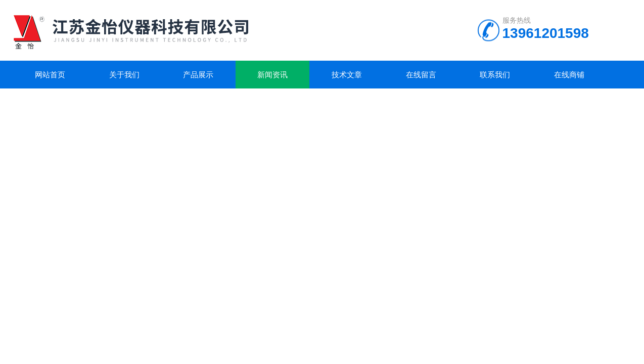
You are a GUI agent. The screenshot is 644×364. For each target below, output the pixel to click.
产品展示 (198, 75)
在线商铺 (569, 75)
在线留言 (421, 75)
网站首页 (50, 75)
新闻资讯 (272, 75)
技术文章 (347, 75)
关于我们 (124, 75)
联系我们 (495, 75)
